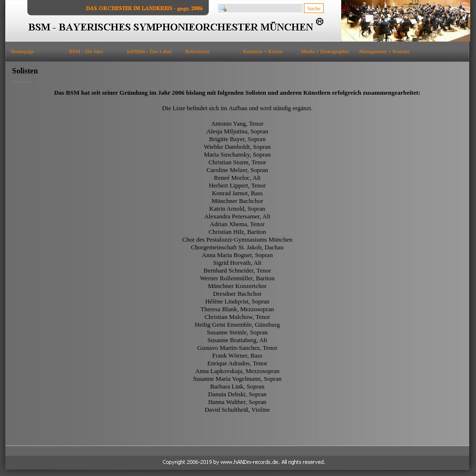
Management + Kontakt (384, 51)
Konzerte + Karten (263, 51)
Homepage (23, 51)
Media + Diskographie (325, 51)
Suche (314, 8)
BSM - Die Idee (86, 51)
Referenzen (197, 51)
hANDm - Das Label (149, 51)
